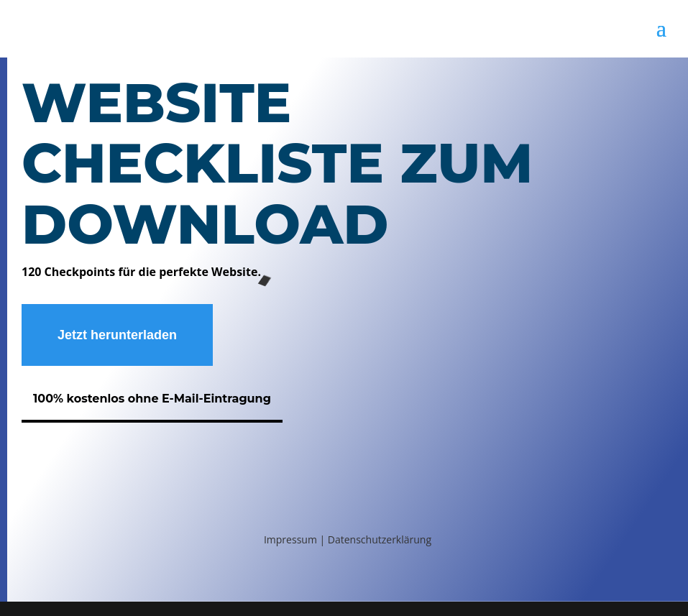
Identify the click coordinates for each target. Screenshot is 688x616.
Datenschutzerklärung (380, 539)
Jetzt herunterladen (117, 335)
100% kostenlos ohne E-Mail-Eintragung (152, 399)
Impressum (292, 539)
